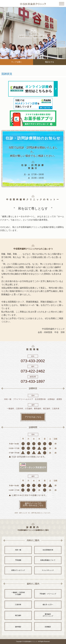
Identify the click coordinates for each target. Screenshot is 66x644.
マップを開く (17, 62)
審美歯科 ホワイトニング (48, 615)
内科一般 (18, 550)
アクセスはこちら (33, 417)
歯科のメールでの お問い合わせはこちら (33, 504)
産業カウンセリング (18, 570)
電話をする (49, 62)
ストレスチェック (48, 570)
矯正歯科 (18, 615)
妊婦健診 (48, 627)
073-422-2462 (33, 371)
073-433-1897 (33, 381)
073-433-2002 (33, 361)
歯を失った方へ (48, 605)
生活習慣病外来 (48, 550)
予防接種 (18, 560)
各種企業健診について (48, 560)
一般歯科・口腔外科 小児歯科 (18, 593)
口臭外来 (18, 605)
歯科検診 (18, 627)
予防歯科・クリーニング (48, 594)
